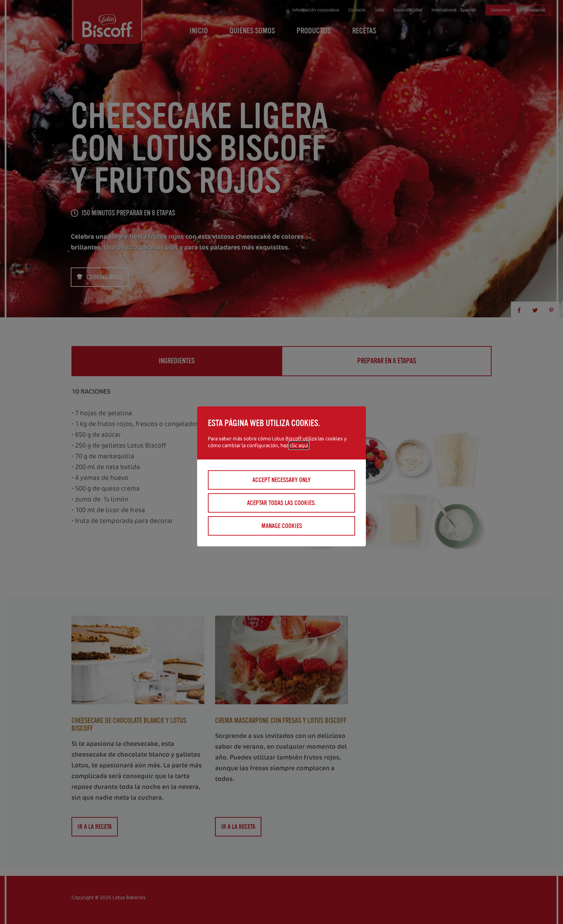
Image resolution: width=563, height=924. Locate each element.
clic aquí (299, 445)
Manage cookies (282, 526)
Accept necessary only (281, 480)
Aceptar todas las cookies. (281, 503)
